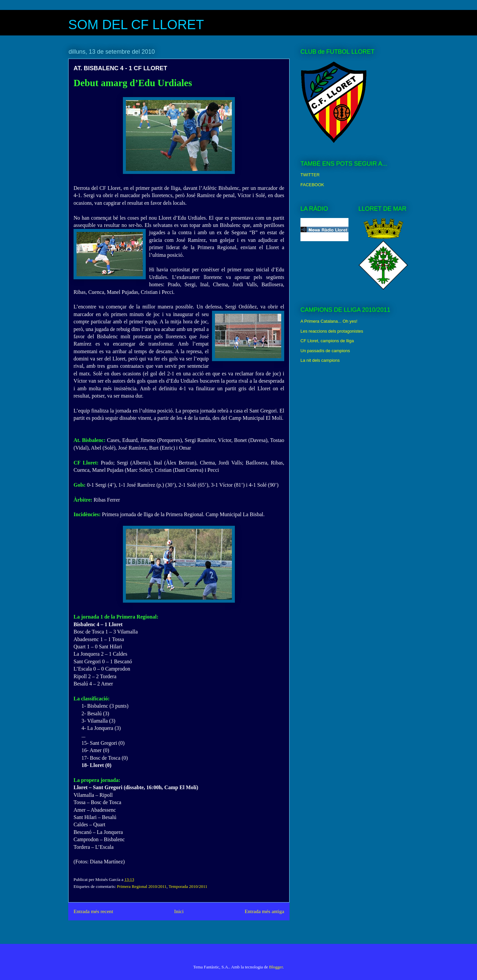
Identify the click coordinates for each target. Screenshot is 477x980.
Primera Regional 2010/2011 (142, 886)
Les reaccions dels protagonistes (332, 331)
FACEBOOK (312, 185)
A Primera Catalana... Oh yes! (329, 321)
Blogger (276, 967)
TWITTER (310, 175)
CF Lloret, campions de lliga (327, 341)
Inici (179, 911)
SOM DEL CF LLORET (136, 25)
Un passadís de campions (325, 351)
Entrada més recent (93, 911)
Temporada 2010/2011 (188, 886)
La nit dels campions (320, 360)
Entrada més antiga (264, 911)
